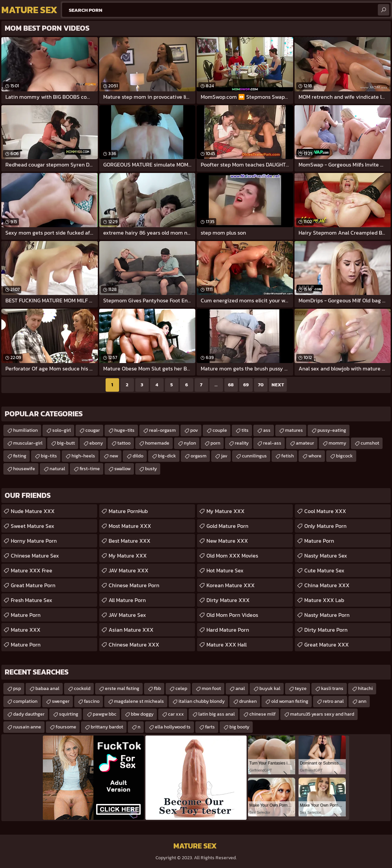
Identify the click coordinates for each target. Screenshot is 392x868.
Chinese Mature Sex (35, 556)
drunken (248, 701)
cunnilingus (254, 456)
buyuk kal (270, 689)
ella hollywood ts (173, 727)
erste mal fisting (122, 689)
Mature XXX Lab (324, 600)
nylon (190, 443)
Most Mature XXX (130, 526)
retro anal (333, 701)
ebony (96, 443)
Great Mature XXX (327, 645)
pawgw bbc (105, 714)
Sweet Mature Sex (33, 526)
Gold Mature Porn (227, 526)
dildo (138, 456)
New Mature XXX (227, 541)
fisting (20, 456)
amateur (305, 443)
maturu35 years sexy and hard (322, 714)
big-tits (49, 456)
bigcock (344, 456)
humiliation (25, 430)
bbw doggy (142, 714)
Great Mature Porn (33, 585)
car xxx (176, 714)
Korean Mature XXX (231, 585)
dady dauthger (29, 714)
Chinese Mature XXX (134, 645)
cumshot (370, 443)
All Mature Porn (127, 600)
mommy (337, 443)
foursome (66, 727)
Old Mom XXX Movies (232, 556)
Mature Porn (26, 615)
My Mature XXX (128, 556)
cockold (82, 689)
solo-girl (62, 430)
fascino (92, 701)
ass (267, 430)
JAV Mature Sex (127, 615)
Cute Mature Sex (324, 570)
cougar (93, 430)
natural (57, 469)
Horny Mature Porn (34, 541)
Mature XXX (26, 630)
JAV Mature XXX (129, 570)
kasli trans (332, 689)
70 (261, 385)
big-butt (66, 443)
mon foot (211, 689)
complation (25, 701)
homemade (157, 443)
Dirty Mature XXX (228, 600)
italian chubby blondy (202, 701)
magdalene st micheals (139, 701)
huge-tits (124, 430)
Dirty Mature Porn (326, 630)
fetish (288, 456)
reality (242, 443)
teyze (301, 689)
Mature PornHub (128, 511)
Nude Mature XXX (33, 511)
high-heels (83, 456)
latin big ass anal (217, 714)
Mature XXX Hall (227, 645)
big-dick (167, 456)
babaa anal (47, 689)
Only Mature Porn (325, 526)
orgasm (199, 456)
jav (224, 456)
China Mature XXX (327, 585)
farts (210, 727)
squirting (69, 714)
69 (246, 385)
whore (315, 456)
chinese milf (262, 714)
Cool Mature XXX (325, 511)
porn (215, 443)
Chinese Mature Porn (134, 585)
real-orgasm (162, 430)
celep (181, 689)
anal (240, 689)
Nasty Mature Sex (326, 556)
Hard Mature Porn (228, 630)
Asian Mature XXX (131, 630)
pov (194, 430)
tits (245, 430)
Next (278, 385)
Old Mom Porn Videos (232, 615)
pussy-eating (332, 430)
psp (17, 689)
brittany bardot (107, 727)
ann (362, 701)
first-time (90, 469)
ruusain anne (27, 727)
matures (294, 430)
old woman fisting (290, 701)
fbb (157, 689)
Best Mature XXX (130, 541)
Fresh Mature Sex (32, 600)
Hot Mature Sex (225, 570)
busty (151, 469)
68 (231, 385)
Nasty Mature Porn (327, 615)
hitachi (365, 689)
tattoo (124, 443)
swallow (122, 469)
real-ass (272, 443)
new (114, 456)
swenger (61, 701)
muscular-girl (28, 443)
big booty (239, 727)
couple (220, 430)
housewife (24, 469)
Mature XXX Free (32, 570)
